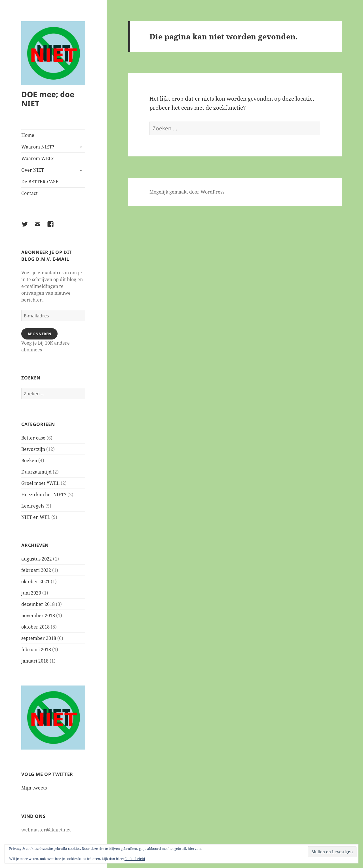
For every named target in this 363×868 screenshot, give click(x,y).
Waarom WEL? (37, 158)
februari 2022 (36, 570)
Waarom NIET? (38, 147)
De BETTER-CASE (40, 182)
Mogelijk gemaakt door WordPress (187, 192)
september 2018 (39, 638)
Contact (29, 193)
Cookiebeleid (135, 859)
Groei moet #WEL (40, 483)
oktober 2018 (35, 627)
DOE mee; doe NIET (48, 99)
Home (28, 135)
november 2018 (38, 616)
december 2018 (38, 604)
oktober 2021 (35, 582)
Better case (33, 438)
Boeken (29, 460)
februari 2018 (36, 650)
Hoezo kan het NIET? (44, 495)
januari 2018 (35, 661)
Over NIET (33, 170)
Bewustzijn (33, 449)
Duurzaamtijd (36, 472)
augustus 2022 (37, 559)
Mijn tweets (34, 788)
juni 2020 (31, 593)
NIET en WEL (36, 517)
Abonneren (39, 334)
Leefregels (33, 506)
